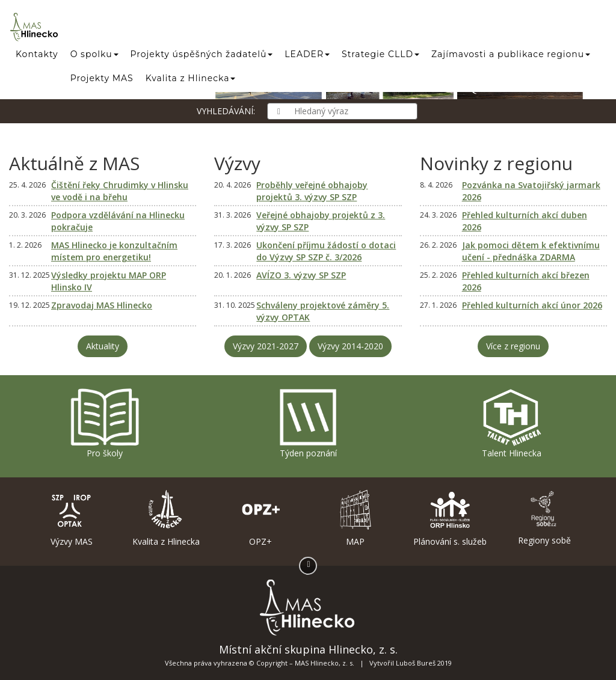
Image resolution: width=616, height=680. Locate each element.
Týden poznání (308, 423)
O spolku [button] (94, 54)
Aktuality (103, 346)
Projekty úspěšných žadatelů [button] (202, 54)
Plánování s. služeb (450, 518)
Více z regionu (513, 346)
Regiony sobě (545, 518)
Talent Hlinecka (511, 423)
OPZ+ (261, 518)
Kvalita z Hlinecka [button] (191, 78)
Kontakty (37, 54)
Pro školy (105, 423)
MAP (355, 518)
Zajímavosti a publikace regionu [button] (511, 54)
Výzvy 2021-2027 (266, 346)
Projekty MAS (102, 78)
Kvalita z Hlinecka (166, 518)
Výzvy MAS (71, 518)
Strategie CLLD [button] (380, 54)
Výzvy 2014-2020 (350, 346)
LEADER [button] (307, 54)
